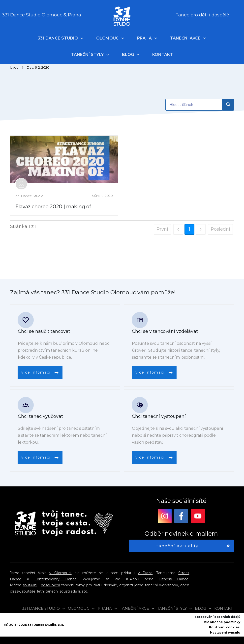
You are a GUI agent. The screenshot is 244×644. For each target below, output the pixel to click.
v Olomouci (60, 573)
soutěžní (30, 585)
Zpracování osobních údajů (217, 617)
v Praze (145, 573)
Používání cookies (224, 627)
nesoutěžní (50, 585)
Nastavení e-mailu (225, 632)
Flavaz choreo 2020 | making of (53, 207)
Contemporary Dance (56, 579)
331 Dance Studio (29, 196)
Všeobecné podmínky (222, 622)
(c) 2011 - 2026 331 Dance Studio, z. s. (34, 625)
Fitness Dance (174, 579)
